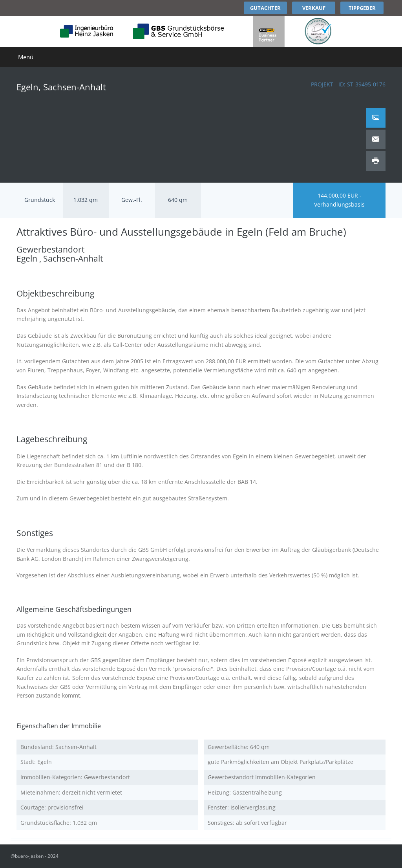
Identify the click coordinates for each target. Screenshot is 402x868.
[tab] (376, 118)
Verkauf (314, 8)
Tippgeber (362, 8)
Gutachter (265, 8)
